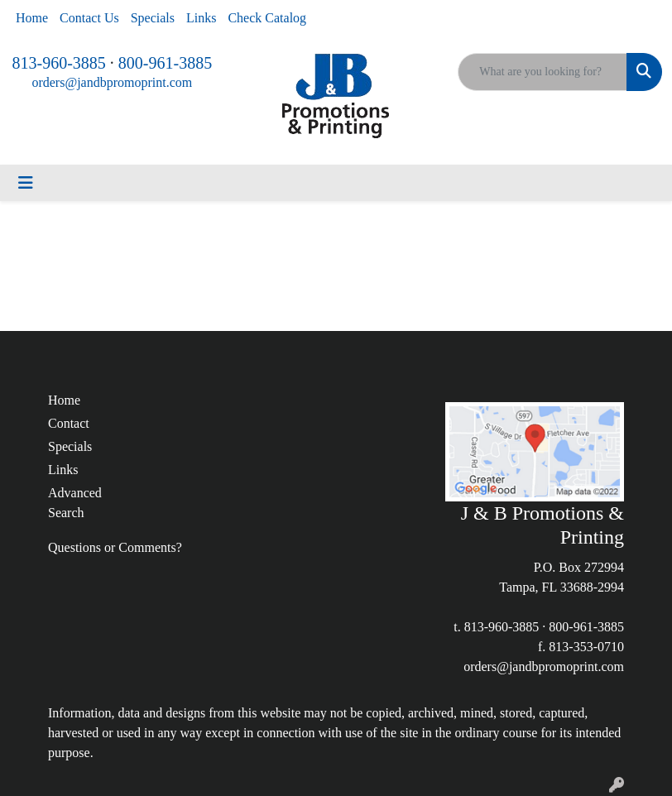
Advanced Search (75, 503)
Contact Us (89, 18)
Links (201, 18)
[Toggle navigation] (26, 183)
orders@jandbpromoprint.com (112, 82)
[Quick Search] (542, 72)
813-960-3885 (59, 63)
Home (32, 18)
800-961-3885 (165, 63)
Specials (153, 18)
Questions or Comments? (115, 547)
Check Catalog (267, 18)
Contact (69, 423)
